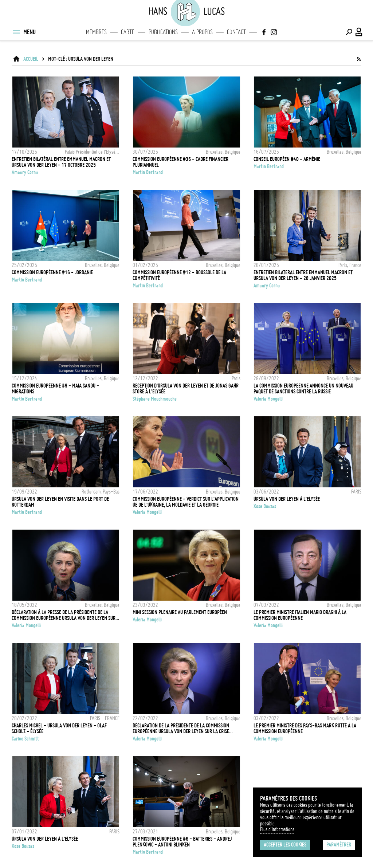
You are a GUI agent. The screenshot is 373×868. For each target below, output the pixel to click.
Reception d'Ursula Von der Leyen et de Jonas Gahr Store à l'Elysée (186, 389)
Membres (96, 32)
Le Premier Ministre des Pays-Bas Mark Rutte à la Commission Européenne (305, 728)
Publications (163, 32)
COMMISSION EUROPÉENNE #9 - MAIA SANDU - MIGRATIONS (55, 389)
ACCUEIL (31, 59)
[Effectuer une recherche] (349, 32)
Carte (128, 32)
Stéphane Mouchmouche (155, 399)
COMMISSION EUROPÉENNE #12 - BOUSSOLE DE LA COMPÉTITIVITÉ (179, 275)
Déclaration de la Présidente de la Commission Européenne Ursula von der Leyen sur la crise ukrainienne (181, 728)
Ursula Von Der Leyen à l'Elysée (45, 839)
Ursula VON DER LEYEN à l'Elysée (287, 499)
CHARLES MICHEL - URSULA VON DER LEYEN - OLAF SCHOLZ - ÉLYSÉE (59, 728)
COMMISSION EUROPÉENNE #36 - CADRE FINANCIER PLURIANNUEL (180, 162)
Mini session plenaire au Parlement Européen (180, 612)
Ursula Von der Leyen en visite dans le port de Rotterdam (60, 502)
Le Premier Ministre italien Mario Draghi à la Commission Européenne (300, 615)
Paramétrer (339, 845)
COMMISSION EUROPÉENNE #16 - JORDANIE (52, 272)
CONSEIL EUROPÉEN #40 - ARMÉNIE (287, 159)
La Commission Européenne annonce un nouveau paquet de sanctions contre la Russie (303, 389)
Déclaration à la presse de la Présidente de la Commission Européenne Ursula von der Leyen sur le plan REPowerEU (64, 615)
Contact (236, 32)
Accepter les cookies (285, 845)
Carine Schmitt (25, 739)
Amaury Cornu (25, 172)
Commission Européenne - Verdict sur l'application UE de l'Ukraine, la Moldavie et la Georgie (186, 502)
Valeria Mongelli (268, 399)
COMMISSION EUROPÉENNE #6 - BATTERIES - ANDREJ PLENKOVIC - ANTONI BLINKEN (182, 842)
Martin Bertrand (148, 172)
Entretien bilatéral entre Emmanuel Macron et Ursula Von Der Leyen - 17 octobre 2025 (61, 162)
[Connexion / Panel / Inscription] (359, 32)
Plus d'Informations (277, 829)
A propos (202, 32)
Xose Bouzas (265, 506)
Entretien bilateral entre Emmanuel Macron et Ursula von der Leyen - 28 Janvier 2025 (303, 275)
